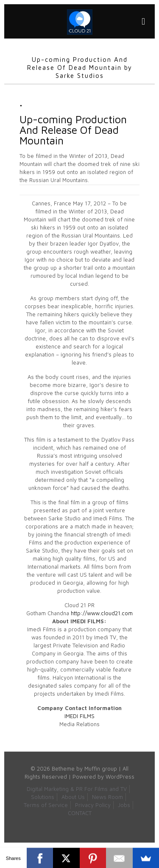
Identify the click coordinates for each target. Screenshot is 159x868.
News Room (107, 797)
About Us (73, 797)
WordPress (120, 777)
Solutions (43, 797)
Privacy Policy (93, 805)
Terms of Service (46, 805)
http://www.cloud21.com (102, 613)
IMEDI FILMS (79, 716)
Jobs (124, 805)
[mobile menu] (143, 21)
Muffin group (101, 768)
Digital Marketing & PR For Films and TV (77, 789)
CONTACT (80, 813)
